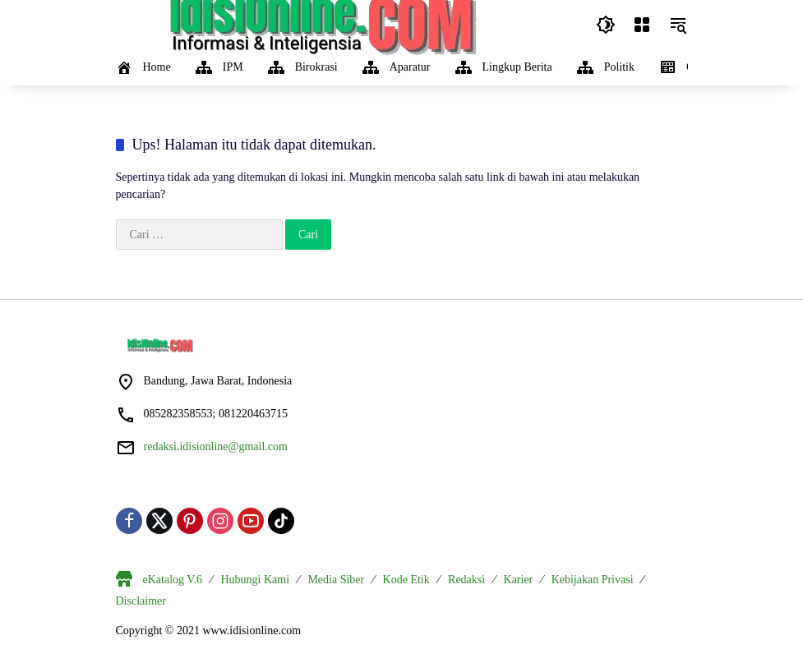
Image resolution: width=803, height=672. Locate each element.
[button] (606, 25)
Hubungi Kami (255, 580)
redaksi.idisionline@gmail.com (216, 446)
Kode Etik (406, 580)
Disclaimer (141, 601)
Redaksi (466, 580)
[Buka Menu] (642, 25)
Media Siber (336, 580)
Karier (519, 580)
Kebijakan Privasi (593, 580)
